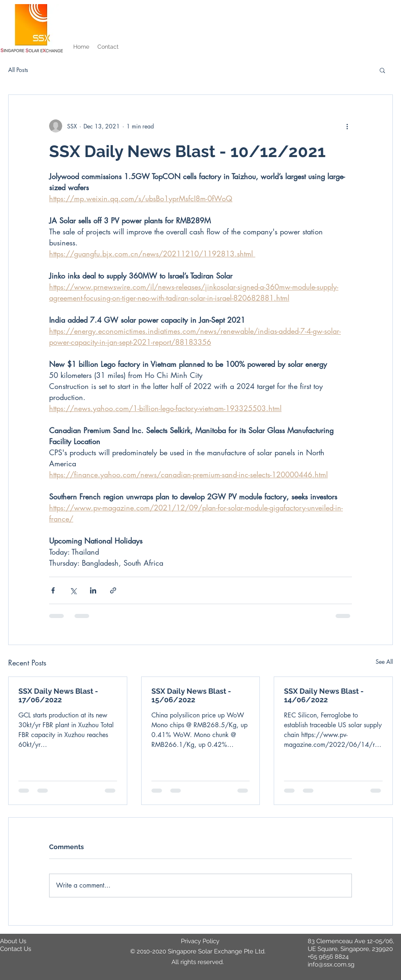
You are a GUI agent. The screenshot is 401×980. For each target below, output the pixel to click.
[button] (382, 70)
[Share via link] (113, 590)
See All (384, 662)
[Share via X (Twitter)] (73, 590)
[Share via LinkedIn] (93, 590)
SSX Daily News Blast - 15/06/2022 (191, 695)
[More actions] (347, 126)
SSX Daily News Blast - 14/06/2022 (324, 695)
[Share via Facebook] (53, 590)
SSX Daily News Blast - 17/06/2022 (58, 695)
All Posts (18, 70)
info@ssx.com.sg (331, 964)
